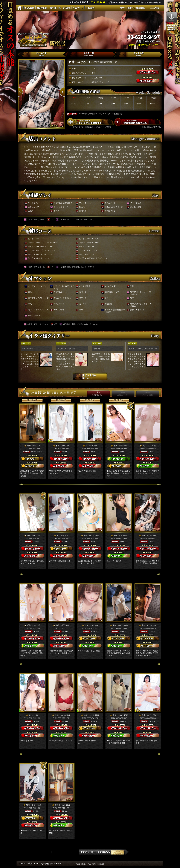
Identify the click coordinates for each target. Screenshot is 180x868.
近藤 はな (32, 625)
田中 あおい (118, 625)
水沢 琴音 (118, 446)
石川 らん (147, 446)
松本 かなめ (60, 715)
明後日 (148, 394)
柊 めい (89, 446)
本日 (98, 394)
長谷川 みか (60, 805)
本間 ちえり (89, 715)
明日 (123, 394)
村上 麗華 (60, 446)
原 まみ (60, 536)
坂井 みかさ (147, 536)
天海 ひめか (118, 715)
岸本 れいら (147, 625)
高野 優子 (60, 625)
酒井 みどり (147, 715)
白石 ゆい (32, 536)
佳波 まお (89, 625)
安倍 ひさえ (89, 536)
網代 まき (118, 536)
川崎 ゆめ (32, 446)
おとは (32, 715)
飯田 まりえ (32, 805)
